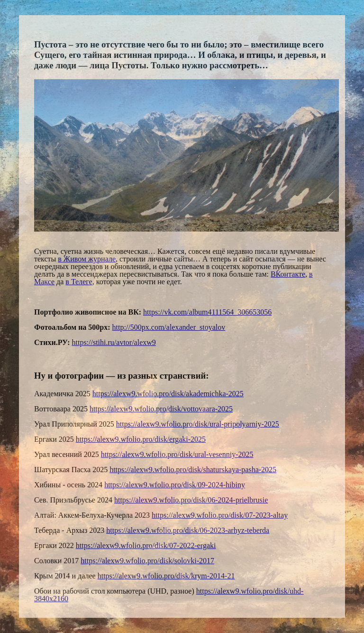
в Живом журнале (87, 259)
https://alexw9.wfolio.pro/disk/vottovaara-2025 (161, 409)
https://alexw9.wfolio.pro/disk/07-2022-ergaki (146, 545)
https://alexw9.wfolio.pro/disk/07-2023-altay (220, 515)
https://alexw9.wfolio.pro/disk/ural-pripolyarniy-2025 (198, 424)
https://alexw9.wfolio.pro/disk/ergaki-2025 (141, 439)
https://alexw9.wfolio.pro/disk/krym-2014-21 (166, 576)
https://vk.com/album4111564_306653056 (207, 312)
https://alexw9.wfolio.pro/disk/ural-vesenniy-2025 (177, 454)
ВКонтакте (288, 274)
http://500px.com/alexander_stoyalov (169, 327)
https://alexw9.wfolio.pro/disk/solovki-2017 (147, 561)
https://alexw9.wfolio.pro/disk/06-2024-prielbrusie (191, 500)
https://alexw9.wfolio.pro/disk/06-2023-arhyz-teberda (188, 530)
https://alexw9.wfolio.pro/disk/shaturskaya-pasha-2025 (193, 470)
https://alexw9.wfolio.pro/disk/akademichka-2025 (168, 394)
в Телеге (79, 282)
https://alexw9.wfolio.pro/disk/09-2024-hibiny (175, 485)
